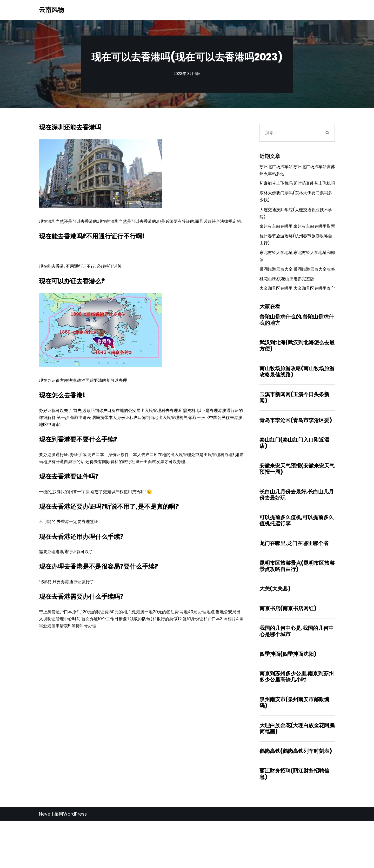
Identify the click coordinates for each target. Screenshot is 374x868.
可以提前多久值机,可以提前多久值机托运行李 (297, 562)
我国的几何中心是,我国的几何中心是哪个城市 (297, 675)
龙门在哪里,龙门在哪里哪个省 (294, 585)
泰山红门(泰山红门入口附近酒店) (294, 483)
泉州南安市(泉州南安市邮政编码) (294, 748)
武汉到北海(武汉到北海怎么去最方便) (297, 384)
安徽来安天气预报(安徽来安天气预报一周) (297, 509)
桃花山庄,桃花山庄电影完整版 (289, 308)
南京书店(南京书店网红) (288, 652)
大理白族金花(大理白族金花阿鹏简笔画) (297, 774)
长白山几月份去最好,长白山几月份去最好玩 (297, 536)
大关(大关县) (275, 632)
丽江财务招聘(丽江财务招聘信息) (294, 821)
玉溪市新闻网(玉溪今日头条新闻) (294, 437)
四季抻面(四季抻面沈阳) (288, 698)
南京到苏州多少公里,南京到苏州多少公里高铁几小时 (297, 722)
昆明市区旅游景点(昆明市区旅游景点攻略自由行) (297, 609)
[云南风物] (51, 10)
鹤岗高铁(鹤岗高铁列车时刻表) (296, 797)
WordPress (75, 861)
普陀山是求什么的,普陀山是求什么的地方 (297, 358)
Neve (45, 861)
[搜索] (290, 133)
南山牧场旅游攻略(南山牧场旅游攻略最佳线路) (297, 410)
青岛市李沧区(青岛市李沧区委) (296, 460)
